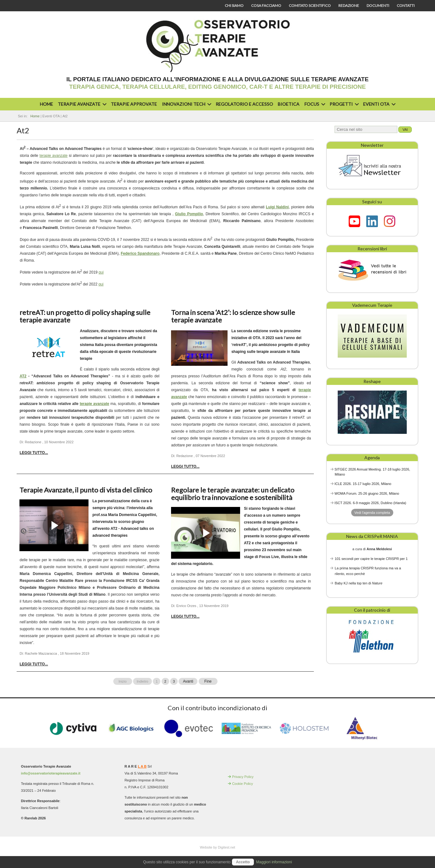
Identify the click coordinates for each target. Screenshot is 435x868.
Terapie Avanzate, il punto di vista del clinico (86, 490)
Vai (405, 130)
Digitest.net (226, 847)
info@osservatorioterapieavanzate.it (51, 773)
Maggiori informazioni (274, 862)
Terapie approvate (134, 104)
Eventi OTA (379, 104)
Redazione (349, 5)
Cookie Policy (242, 784)
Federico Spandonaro (140, 253)
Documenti (378, 5)
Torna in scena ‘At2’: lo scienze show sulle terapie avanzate (233, 316)
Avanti (188, 681)
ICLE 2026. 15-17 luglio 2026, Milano (363, 484)
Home (46, 104)
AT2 (23, 376)
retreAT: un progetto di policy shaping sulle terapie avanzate (85, 316)
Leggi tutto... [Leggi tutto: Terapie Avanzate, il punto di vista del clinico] (34, 664)
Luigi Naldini (277, 207)
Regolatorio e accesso (244, 104)
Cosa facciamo (266, 5)
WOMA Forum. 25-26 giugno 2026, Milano (367, 493)
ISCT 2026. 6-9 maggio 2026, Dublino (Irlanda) (371, 503)
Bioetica (289, 104)
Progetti (343, 104)
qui (101, 272)
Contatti (406, 5)
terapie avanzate (54, 156)
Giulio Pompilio (189, 214)
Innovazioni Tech (186, 104)
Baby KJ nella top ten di (359, 583)
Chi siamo (234, 5)
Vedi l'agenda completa (372, 513)
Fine (208, 681)
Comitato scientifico (310, 5)
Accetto (243, 862)
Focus (314, 104)
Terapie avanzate (81, 104)
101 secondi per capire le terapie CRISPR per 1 (371, 559)
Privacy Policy (243, 777)
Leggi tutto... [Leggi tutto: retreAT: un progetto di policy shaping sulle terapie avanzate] (34, 453)
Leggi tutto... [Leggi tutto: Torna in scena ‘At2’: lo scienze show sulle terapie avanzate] (185, 466)
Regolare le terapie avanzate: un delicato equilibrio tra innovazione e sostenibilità (233, 494)
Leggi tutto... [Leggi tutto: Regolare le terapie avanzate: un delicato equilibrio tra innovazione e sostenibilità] (185, 616)
